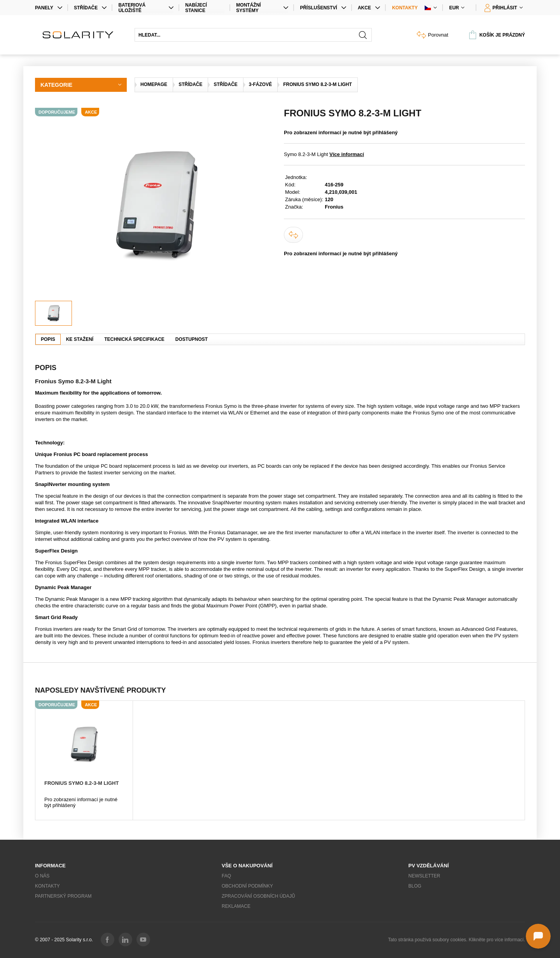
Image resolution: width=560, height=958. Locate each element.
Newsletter (424, 876)
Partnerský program (63, 896)
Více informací (347, 154)
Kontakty (405, 8)
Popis (48, 339)
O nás (42, 876)
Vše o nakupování (247, 866)
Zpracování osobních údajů (258, 896)
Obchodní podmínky (247, 886)
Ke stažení (80, 339)
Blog (415, 886)
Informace (50, 866)
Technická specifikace (134, 339)
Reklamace (236, 906)
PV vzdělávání (429, 866)
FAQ (226, 876)
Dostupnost (192, 339)
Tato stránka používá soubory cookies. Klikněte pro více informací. (457, 940)
